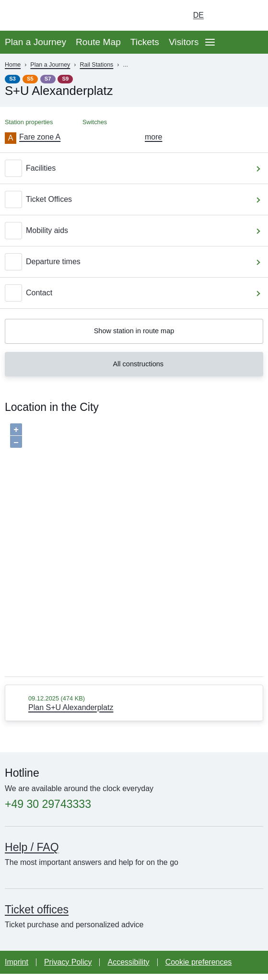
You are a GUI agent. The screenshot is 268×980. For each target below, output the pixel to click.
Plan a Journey (35, 42)
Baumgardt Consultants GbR (118, 678)
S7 (48, 79)
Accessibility (128, 968)
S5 (30, 79)
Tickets (145, 42)
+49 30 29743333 (48, 811)
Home (13, 65)
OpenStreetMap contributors (227, 678)
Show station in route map (134, 332)
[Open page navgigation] (210, 42)
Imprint (17, 968)
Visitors (184, 42)
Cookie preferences (199, 968)
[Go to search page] (252, 15)
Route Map (98, 42)
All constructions (133, 369)
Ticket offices (37, 916)
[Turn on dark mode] (225, 15)
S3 (12, 79)
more (153, 137)
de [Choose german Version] (198, 15)
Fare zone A (40, 137)
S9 (66, 79)
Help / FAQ (32, 853)
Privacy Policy (68, 968)
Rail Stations (96, 65)
